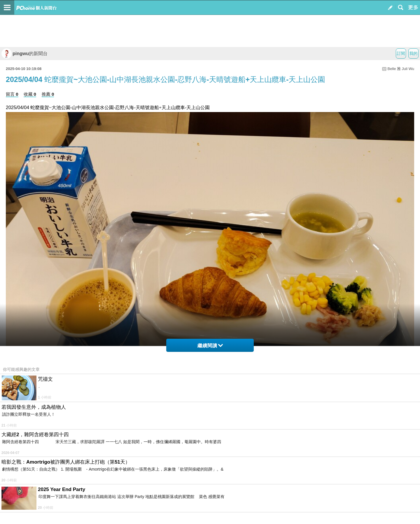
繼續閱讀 (210, 346)
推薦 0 (48, 94)
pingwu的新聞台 (24, 54)
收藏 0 (30, 94)
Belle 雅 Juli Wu (401, 69)
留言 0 (12, 94)
